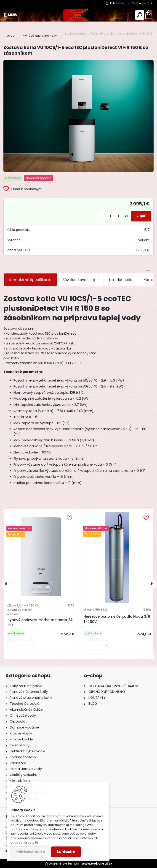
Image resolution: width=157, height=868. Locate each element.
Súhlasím (66, 852)
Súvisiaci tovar (80, 280)
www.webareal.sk (97, 863)
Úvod (11, 36)
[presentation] (6, 584)
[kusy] (110, 216)
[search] (140, 15)
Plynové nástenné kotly (40, 36)
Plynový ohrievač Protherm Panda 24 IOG (40, 622)
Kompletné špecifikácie (30, 280)
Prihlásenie (117, 3)
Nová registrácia (143, 3)
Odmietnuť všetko (31, 852)
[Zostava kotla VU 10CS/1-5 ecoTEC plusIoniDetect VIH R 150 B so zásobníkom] (78, 116)
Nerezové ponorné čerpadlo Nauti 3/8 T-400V (117, 619)
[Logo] (78, 15)
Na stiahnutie (121, 280)
